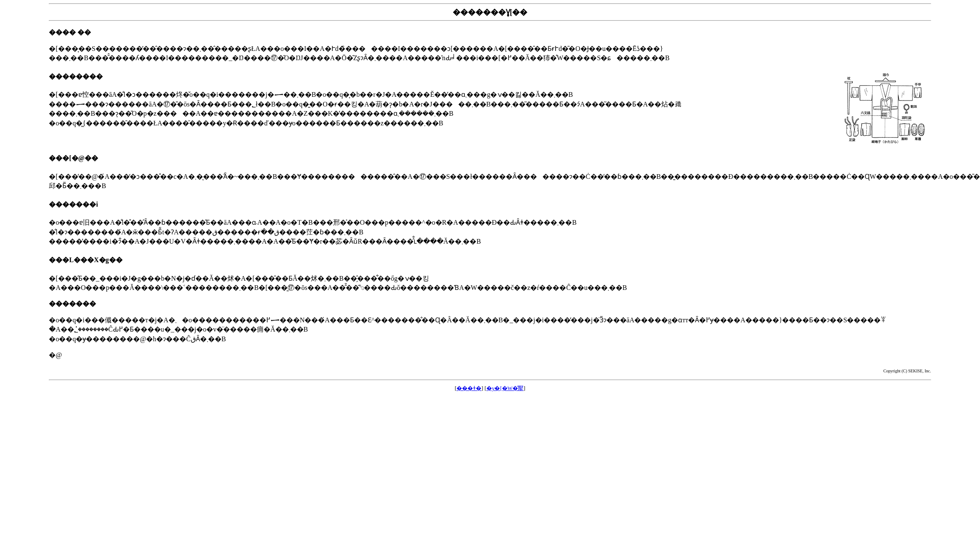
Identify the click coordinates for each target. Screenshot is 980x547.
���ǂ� (469, 388)
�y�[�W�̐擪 (505, 388)
